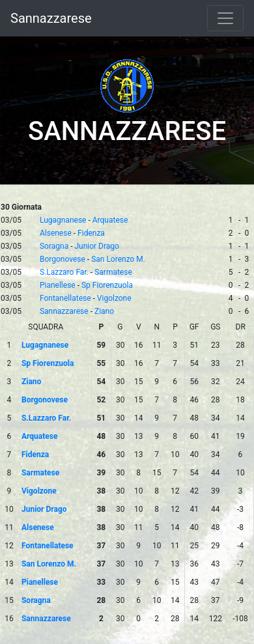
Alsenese (56, 233)
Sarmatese (113, 272)
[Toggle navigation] (225, 18)
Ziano (104, 311)
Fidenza (91, 233)
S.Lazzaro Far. (64, 272)
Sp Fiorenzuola (107, 285)
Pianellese (58, 285)
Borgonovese (63, 259)
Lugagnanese (63, 220)
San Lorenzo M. (118, 259)
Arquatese (110, 220)
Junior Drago (96, 246)
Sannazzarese (51, 18)
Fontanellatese (65, 298)
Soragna (54, 246)
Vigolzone (114, 298)
